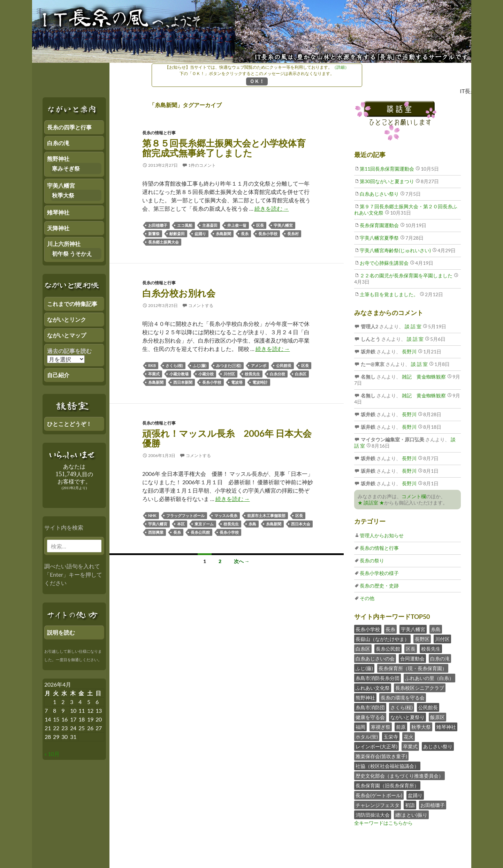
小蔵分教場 (179, 374)
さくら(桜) (174, 365)
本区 (181, 524)
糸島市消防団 (370, 707)
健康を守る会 (370, 717)
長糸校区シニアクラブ (420, 688)
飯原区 (437, 717)
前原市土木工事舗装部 (266, 515)
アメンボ (259, 365)
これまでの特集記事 (72, 304)
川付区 (229, 374)
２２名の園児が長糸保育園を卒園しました (406, 275)
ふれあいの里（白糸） (429, 678)
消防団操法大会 (373, 815)
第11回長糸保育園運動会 (387, 169)
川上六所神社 (64, 244)
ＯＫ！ (257, 81)
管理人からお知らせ (382, 535)
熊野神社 (365, 698)
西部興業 (156, 532)
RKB (152, 365)
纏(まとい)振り (411, 815)
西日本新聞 (183, 382)
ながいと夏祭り (407, 717)
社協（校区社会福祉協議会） (387, 766)
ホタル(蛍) (367, 737)
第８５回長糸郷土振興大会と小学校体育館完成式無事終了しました (224, 148)
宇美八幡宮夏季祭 (379, 238)
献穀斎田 (177, 234)
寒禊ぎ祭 (381, 727)
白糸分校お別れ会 (179, 293)
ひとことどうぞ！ (69, 424)
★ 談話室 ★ (371, 503)
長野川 (409, 351)
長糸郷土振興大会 (163, 242)
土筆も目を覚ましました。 (389, 294)
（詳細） (341, 67)
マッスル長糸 (226, 515)
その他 (367, 598)
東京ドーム (204, 524)
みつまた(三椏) (229, 365)
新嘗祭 (154, 234)
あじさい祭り (438, 746)
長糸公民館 (200, 532)
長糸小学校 (268, 234)
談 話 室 (413, 326)
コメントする (201, 305)
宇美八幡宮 (283, 225)
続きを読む (272, 208)
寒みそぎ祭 (66, 168)
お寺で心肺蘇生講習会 (384, 263)
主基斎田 (210, 225)
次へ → (242, 561)
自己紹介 (58, 375)
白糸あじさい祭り (379, 194)
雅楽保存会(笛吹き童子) (381, 756)
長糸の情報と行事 (159, 133)
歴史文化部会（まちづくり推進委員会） (399, 776)
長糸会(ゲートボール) (379, 795)
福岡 (360, 727)
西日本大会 (301, 524)
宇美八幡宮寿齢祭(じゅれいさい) (395, 250)
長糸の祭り (372, 560)
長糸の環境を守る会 (403, 698)
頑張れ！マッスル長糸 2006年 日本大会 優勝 (227, 438)
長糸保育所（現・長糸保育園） (413, 668)
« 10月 (52, 754)
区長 (260, 225)
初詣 (410, 805)
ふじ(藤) (200, 365)
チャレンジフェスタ (378, 805)
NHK (152, 515)
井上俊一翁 (237, 225)
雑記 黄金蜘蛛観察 (423, 377)
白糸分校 (277, 374)
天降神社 (58, 228)
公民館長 (284, 365)
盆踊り (200, 234)
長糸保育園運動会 (379, 225)
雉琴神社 (446, 727)
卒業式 (154, 374)
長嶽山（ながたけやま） (382, 639)
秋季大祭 (421, 727)
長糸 (245, 234)
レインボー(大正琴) (376, 746)
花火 (409, 737)
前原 (401, 727)
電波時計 (260, 382)
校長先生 (252, 374)
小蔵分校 (206, 374)
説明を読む (61, 632)
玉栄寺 (391, 737)
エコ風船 (185, 225)
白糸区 (301, 374)
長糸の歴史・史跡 (379, 586)
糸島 (252, 524)
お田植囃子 (158, 225)
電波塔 (237, 382)
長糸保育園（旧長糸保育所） (387, 785)
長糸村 (293, 234)
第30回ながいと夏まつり (387, 181)
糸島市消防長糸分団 (378, 678)
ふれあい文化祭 (373, 688)
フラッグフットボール (185, 515)
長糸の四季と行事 (69, 127)
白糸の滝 (440, 659)
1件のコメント (202, 165)
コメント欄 (414, 496)
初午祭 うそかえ (72, 253)
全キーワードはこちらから (383, 823)
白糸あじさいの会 (375, 659)
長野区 (422, 639)
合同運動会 (412, 659)
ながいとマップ (67, 335)
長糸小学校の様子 (379, 573)
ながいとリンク (67, 319)
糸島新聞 (223, 234)
